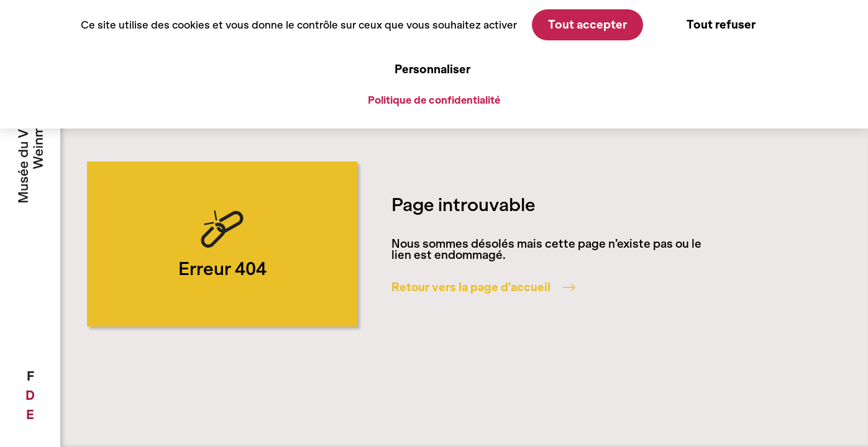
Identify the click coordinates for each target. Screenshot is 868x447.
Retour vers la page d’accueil (483, 287)
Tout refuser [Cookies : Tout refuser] (721, 25)
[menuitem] (30, 376)
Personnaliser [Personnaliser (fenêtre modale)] (432, 69)
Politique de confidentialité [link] (434, 100)
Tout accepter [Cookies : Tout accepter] (587, 25)
